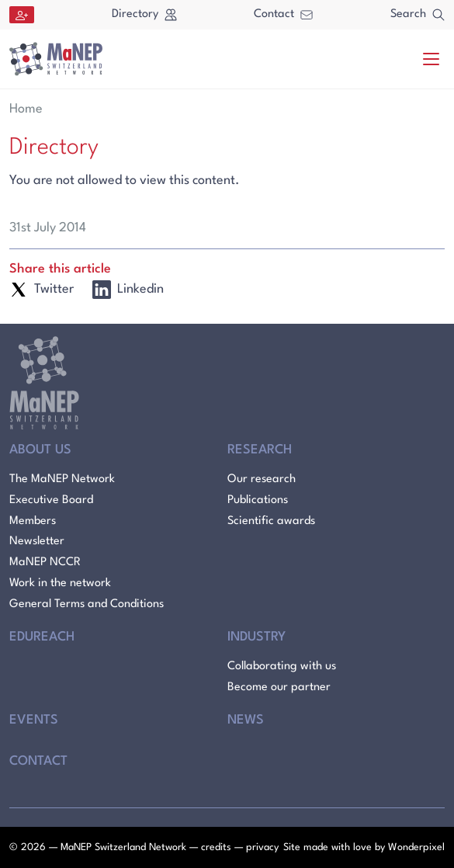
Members (33, 521)
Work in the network (60, 583)
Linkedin (128, 290)
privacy (262, 847)
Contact (283, 14)
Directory (144, 15)
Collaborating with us (282, 667)
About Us (40, 450)
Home (26, 109)
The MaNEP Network (62, 479)
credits (216, 847)
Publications (258, 500)
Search (418, 15)
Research (260, 450)
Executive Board (51, 500)
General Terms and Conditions (87, 604)
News (246, 720)
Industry (256, 637)
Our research (262, 479)
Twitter (42, 290)
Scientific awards (271, 521)
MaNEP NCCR (45, 562)
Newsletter (37, 542)
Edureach (42, 637)
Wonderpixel (416, 847)
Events (34, 720)
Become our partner (279, 687)
